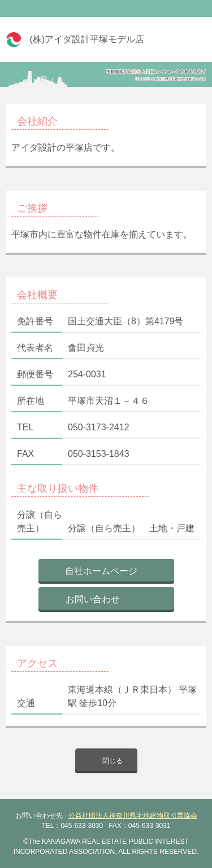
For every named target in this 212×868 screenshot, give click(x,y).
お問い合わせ (93, 599)
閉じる (113, 761)
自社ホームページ (101, 571)
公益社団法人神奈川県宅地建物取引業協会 (133, 816)
